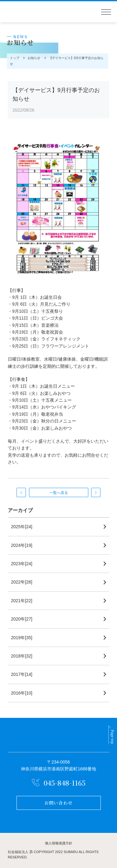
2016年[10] (22, 693)
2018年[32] (22, 656)
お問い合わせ (58, 803)
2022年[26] (22, 582)
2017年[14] (22, 674)
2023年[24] (22, 564)
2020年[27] (22, 619)
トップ (14, 58)
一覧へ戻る (59, 493)
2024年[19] (22, 545)
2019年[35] (22, 638)
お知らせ (33, 58)
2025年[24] (22, 527)
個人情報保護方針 (59, 843)
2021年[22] (22, 601)
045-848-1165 (65, 783)
